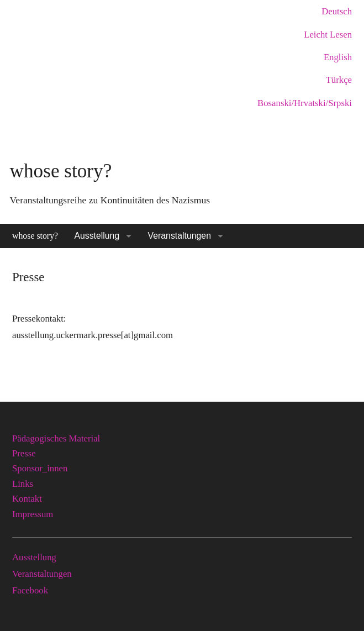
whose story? (35, 236)
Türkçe (339, 80)
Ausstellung (97, 236)
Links (23, 484)
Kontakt (27, 499)
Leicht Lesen (328, 35)
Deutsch (337, 11)
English (338, 57)
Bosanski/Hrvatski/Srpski (305, 103)
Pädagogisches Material (56, 438)
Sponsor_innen (40, 468)
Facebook (30, 590)
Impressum (33, 514)
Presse (24, 453)
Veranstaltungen (180, 236)
